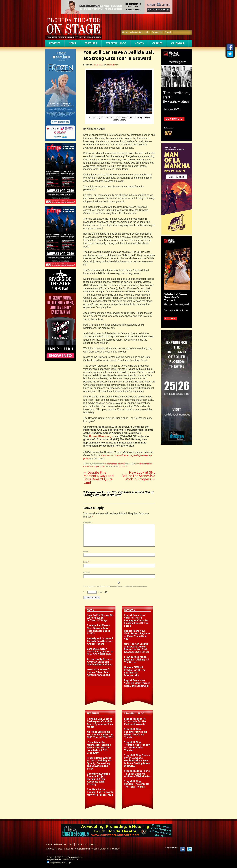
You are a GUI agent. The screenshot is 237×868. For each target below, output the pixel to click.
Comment (88, 523)
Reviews (55, 43)
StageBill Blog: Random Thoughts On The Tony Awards (137, 784)
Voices (139, 43)
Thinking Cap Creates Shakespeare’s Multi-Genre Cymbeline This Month (100, 723)
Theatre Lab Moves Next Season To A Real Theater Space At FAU (98, 629)
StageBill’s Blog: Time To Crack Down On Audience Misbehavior (137, 774)
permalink (123, 466)
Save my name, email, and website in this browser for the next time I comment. (115, 587)
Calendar (178, 43)
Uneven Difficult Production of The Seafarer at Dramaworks (135, 671)
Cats (103, 466)
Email (86, 562)
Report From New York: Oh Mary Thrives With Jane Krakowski (137, 683)
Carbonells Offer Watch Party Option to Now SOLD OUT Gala (100, 652)
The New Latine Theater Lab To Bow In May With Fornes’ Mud (100, 792)
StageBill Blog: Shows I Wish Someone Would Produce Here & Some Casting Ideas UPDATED (137, 760)
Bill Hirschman (112, 65)
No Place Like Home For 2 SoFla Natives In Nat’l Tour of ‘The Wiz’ (100, 734)
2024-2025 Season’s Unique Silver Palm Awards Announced (98, 672)
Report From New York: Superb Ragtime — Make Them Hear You (137, 635)
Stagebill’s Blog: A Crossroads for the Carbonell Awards (135, 721)
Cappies (157, 43)
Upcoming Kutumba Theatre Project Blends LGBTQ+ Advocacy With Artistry (98, 779)
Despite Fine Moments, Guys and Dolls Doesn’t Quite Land (98, 477)
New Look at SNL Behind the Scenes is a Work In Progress (138, 476)
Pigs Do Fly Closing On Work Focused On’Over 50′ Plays (100, 618)
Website (87, 573)
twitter (189, 849)
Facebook (183, 849)
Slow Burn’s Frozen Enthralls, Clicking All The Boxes (137, 659)
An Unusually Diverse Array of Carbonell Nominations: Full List (100, 662)
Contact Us (157, 32)
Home (125, 32)
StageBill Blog (116, 43)
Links (147, 32)
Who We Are (136, 32)
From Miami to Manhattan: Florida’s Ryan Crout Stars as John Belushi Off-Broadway (99, 747)
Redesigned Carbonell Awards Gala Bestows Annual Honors (100, 641)
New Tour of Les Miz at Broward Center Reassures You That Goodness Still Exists (136, 648)
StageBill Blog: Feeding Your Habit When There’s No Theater (135, 733)
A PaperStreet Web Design (59, 863)
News (72, 43)
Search (168, 32)
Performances (111, 464)
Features (91, 43)
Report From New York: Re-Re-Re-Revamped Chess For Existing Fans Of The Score (136, 620)
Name (86, 551)
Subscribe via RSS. (70, 859)
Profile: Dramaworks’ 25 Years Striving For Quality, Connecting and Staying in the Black (99, 763)
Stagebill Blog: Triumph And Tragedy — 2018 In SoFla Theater (137, 746)
